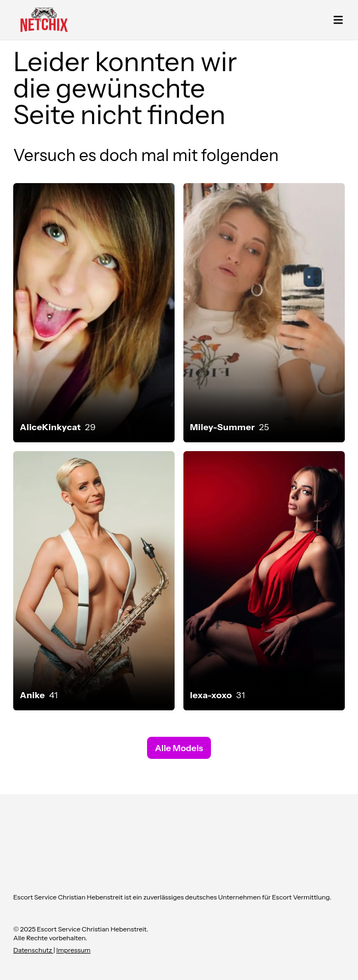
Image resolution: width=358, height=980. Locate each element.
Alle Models (179, 748)
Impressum (73, 950)
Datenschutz (33, 950)
